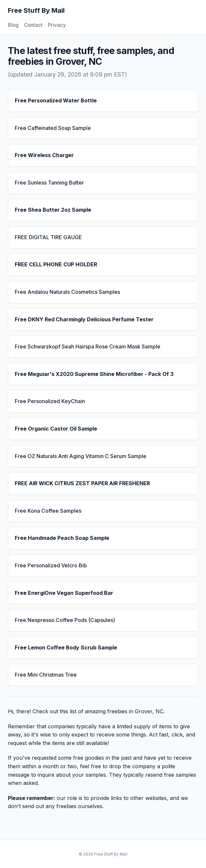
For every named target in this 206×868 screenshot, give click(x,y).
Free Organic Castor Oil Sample (56, 429)
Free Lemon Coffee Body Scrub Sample (66, 647)
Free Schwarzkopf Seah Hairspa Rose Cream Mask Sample (88, 346)
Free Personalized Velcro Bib (51, 565)
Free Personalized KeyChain (50, 401)
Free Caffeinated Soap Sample (53, 128)
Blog (13, 25)
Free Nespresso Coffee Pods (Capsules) (65, 620)
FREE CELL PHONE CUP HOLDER (56, 264)
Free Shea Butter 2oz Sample (53, 210)
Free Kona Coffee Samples (48, 511)
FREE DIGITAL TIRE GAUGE (48, 237)
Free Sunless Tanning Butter (49, 183)
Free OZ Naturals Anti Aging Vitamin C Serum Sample (81, 456)
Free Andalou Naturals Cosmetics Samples (67, 292)
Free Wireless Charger (44, 155)
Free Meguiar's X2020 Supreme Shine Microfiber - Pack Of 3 (94, 374)
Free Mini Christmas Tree (46, 675)
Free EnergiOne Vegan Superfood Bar (64, 593)
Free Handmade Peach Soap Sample (62, 538)
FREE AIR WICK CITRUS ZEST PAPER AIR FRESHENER (82, 483)
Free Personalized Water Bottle (56, 100)
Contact (33, 25)
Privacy (57, 25)
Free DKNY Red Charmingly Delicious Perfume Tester (84, 319)
